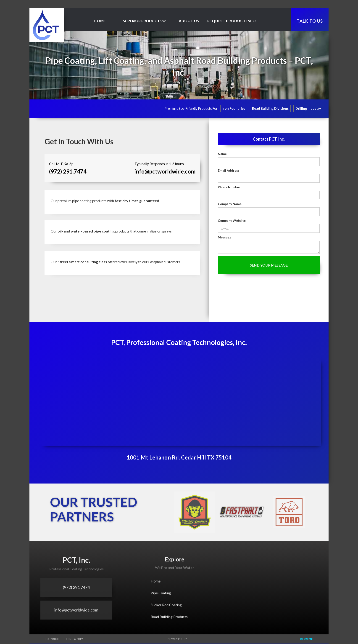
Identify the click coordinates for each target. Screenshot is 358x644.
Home (100, 21)
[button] (145, 21)
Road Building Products (169, 619)
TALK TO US (310, 21)
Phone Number (229, 187)
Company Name (230, 204)
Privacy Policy (177, 639)
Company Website (232, 220)
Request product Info (232, 21)
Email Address (229, 170)
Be (307, 639)
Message (225, 237)
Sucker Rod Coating (166, 608)
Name (222, 154)
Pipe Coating (161, 596)
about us (189, 21)
